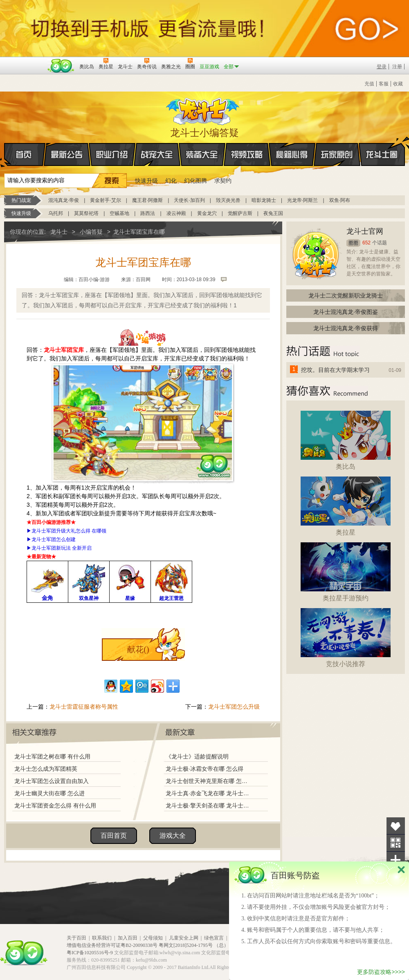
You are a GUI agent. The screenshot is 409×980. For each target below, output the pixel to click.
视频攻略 (247, 154)
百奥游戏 (25, 61)
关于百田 (76, 938)
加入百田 (128, 938)
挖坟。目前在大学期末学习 (335, 370)
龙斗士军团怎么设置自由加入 (52, 781)
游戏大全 (173, 836)
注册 (397, 67)
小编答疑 (91, 232)
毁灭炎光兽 (228, 200)
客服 (384, 84)
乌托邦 (56, 213)
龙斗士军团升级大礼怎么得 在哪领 (69, 531)
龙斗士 (203, 110)
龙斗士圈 (382, 147)
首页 (5, 155)
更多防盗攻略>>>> (381, 972)
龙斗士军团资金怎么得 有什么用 (55, 805)
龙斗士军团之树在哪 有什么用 (52, 756)
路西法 (148, 213)
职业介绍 (112, 154)
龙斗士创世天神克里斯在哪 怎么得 (208, 781)
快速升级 (146, 181)
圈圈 (353, 243)
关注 (396, 843)
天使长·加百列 (189, 200)
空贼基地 (119, 213)
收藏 (398, 84)
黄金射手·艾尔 (105, 200)
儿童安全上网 (184, 938)
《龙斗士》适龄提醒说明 (197, 756)
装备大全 (202, 154)
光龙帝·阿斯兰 (302, 200)
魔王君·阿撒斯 (147, 200)
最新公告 (67, 154)
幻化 (171, 181)
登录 (382, 67)
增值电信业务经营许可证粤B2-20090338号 (112, 945)
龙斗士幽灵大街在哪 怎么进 (49, 793)
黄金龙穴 (207, 213)
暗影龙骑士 (264, 200)
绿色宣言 (214, 938)
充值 (369, 84)
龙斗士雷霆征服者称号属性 (84, 707)
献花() (138, 649)
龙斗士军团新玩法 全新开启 (62, 548)
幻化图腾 (196, 181)
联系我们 (102, 938)
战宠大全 (157, 154)
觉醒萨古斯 (240, 213)
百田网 (61, 66)
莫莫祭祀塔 (86, 213)
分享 (396, 860)
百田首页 (114, 836)
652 (366, 243)
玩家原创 (337, 154)
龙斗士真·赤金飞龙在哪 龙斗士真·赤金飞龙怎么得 (208, 793)
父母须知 (153, 938)
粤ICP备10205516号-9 (90, 953)
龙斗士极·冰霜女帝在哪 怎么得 (204, 769)
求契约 (223, 181)
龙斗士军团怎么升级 (234, 707)
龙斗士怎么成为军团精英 (46, 769)
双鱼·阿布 (340, 200)
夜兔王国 (273, 213)
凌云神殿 (176, 213)
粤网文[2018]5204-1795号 (186, 945)
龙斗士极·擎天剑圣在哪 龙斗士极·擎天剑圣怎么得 (208, 805)
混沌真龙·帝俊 (64, 200)
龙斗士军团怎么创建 (54, 539)
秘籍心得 (292, 154)
